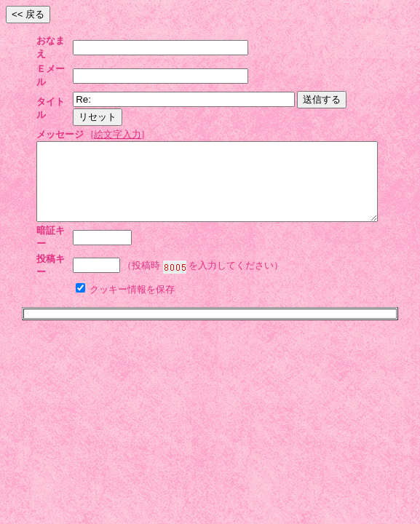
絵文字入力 (118, 95)
